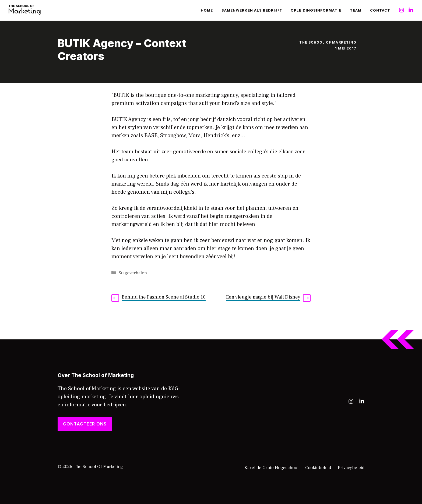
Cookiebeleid (318, 468)
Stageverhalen (133, 273)
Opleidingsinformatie (316, 10)
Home (207, 10)
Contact (380, 10)
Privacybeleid (351, 468)
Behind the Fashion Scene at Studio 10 (164, 297)
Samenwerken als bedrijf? (252, 10)
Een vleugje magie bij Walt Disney (263, 297)
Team (356, 10)
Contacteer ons (85, 424)
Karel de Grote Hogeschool (271, 468)
